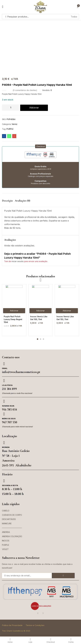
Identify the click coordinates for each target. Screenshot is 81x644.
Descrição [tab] (7, 201)
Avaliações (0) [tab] (22, 201)
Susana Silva (8, 406)
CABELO (6, 511)
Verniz (15, 124)
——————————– (12, 528)
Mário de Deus (9, 419)
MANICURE (7, 524)
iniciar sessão (18, 261)
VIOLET (5, 549)
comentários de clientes (25, 90)
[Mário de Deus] (4, 414)
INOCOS (6, 541)
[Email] (4, 364)
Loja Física (7, 385)
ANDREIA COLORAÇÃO (12, 536)
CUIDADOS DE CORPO (12, 515)
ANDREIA (6, 532)
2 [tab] (40, 339)
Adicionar (34, 108)
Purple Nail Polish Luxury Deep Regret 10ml (13, 319)
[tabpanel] (14, 310)
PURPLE (10, 129)
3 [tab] (43, 339)
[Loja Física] (4, 381)
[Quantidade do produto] (11, 108)
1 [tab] (38, 339)
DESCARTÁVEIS (9, 519)
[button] (40, 146)
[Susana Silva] (4, 401)
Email (5, 368)
